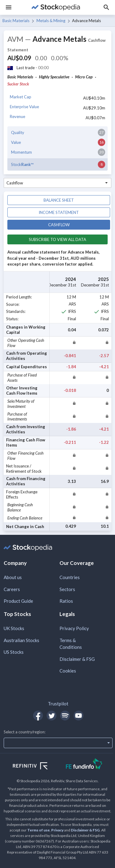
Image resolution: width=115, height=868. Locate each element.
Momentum (21, 152)
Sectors (67, 589)
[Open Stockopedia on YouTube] (79, 716)
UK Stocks (14, 628)
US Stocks (14, 652)
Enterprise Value (24, 107)
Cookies (68, 671)
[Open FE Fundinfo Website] (84, 765)
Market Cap (21, 97)
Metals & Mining (51, 21)
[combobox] (57, 183)
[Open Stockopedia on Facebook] (38, 716)
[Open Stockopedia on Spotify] (65, 716)
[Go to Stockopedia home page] (56, 7)
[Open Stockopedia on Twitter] (52, 716)
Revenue (17, 116)
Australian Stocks (21, 640)
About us (13, 577)
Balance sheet (59, 200)
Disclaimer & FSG (77, 659)
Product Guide (18, 601)
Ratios (66, 601)
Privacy (57, 830)
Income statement (59, 212)
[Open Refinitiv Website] (37, 767)
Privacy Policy (74, 628)
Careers (12, 589)
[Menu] (9, 7)
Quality (18, 132)
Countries (70, 577)
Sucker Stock (18, 84)
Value (16, 142)
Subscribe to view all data (57, 239)
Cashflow (59, 225)
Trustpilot (58, 704)
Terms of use (38, 830)
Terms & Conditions (71, 644)
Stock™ (22, 164)
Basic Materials (16, 21)
